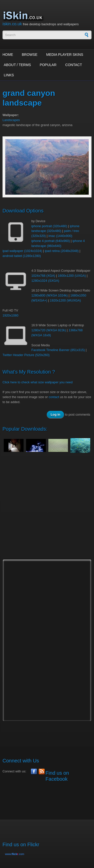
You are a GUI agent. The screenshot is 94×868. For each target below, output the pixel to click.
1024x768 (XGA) (43, 276)
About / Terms (17, 65)
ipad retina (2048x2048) (62, 251)
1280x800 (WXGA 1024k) (50, 295)
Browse (30, 55)
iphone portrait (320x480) (49, 226)
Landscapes (11, 120)
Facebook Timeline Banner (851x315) (58, 350)
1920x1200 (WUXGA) (65, 300)
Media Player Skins (65, 55)
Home (8, 55)
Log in (55, 414)
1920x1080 (10, 315)
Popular (48, 65)
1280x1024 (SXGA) (45, 281)
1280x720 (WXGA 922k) (49, 330)
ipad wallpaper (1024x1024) (22, 251)
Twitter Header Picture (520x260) (26, 355)
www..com (15, 854)
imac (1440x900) (60, 236)
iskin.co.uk (12, 24)
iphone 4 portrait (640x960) (51, 241)
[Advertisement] (47, 511)
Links (9, 75)
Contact (74, 65)
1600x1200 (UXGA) (72, 276)
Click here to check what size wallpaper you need (38, 382)
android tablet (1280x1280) (22, 256)
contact (54, 397)
